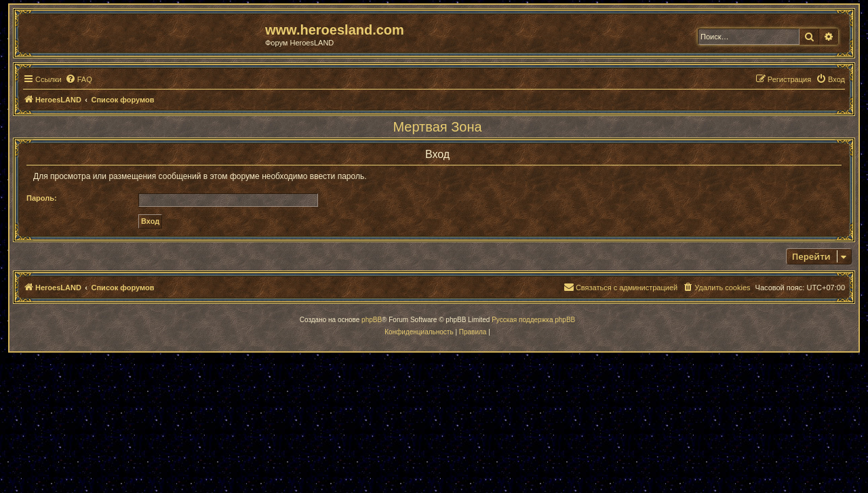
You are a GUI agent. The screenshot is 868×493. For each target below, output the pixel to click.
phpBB (372, 320)
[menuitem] (79, 79)
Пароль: (42, 198)
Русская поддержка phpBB (533, 320)
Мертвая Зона (437, 127)
